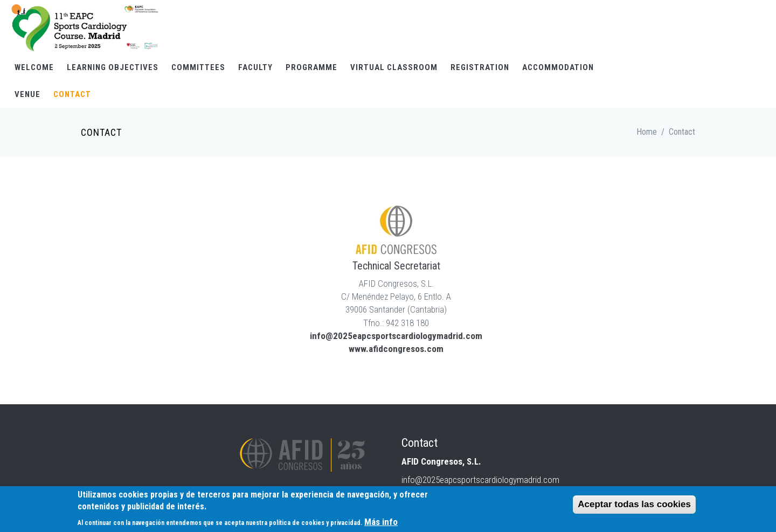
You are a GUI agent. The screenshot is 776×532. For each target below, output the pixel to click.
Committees (198, 67)
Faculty (255, 67)
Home (647, 132)
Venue (27, 94)
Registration (480, 67)
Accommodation (558, 67)
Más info (381, 523)
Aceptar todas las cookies (634, 505)
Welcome (34, 67)
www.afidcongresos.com (396, 349)
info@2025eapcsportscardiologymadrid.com (396, 336)
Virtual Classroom (394, 67)
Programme (311, 67)
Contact (72, 94)
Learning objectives (113, 67)
